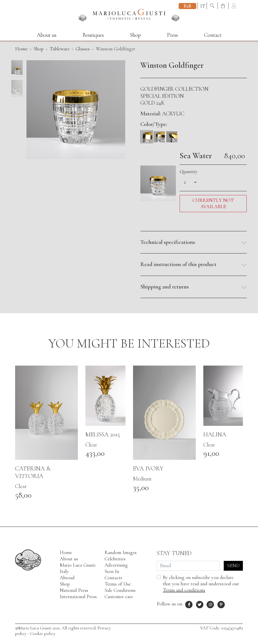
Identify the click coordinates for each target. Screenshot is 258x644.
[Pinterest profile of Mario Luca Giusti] (221, 604)
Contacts (113, 578)
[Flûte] (172, 135)
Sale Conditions (120, 590)
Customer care (119, 597)
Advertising (116, 565)
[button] (193, 242)
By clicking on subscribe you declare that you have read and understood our (201, 584)
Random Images (121, 553)
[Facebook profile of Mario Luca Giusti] (189, 604)
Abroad (67, 578)
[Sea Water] (147, 135)
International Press (78, 597)
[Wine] (159, 135)
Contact (213, 35)
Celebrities (115, 559)
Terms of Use (118, 584)
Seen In (112, 571)
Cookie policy (43, 633)
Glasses (83, 49)
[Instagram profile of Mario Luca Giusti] (210, 604)
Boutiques (93, 35)
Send (233, 566)
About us (47, 35)
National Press (74, 590)
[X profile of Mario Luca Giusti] (200, 604)
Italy (64, 571)
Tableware (60, 49)
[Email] (188, 566)
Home (66, 553)
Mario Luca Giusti (78, 565)
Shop (135, 35)
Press (172, 35)
